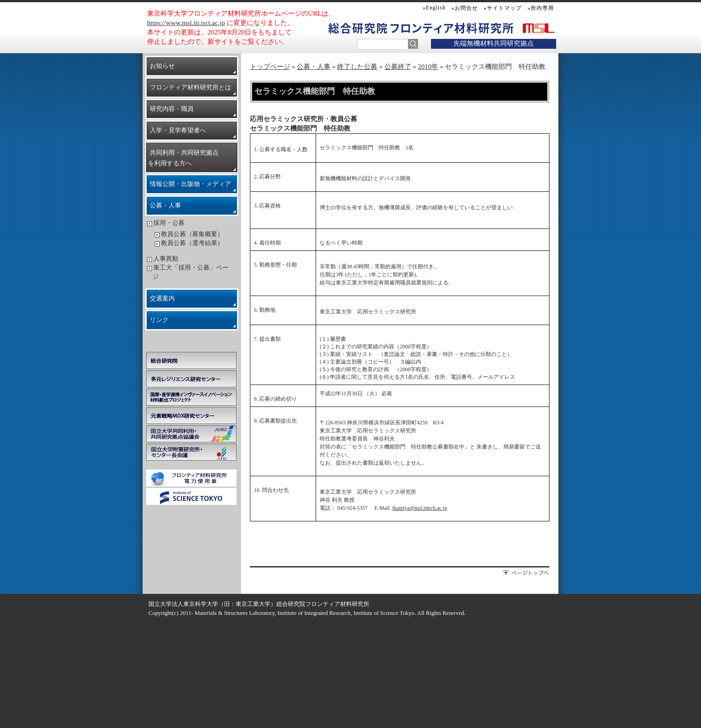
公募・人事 (314, 66)
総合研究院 (191, 360)
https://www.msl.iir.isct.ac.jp (186, 23)
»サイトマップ (503, 8)
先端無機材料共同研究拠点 (494, 43)
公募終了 (398, 66)
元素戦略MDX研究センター (191, 415)
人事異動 (166, 259)
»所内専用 (541, 8)
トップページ (270, 66)
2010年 (428, 66)
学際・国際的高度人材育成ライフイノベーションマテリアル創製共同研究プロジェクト (191, 397)
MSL (537, 28)
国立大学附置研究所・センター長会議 (191, 452)
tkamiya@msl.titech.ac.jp (420, 508)
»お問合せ (465, 8)
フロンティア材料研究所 (452, 28)
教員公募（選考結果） (192, 243)
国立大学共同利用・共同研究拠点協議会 (191, 434)
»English (434, 8)
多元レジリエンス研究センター (191, 379)
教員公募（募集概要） (192, 234)
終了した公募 (357, 66)
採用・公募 (169, 223)
